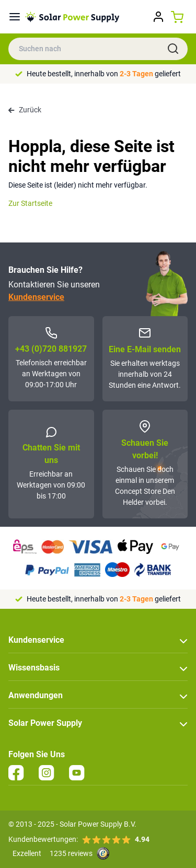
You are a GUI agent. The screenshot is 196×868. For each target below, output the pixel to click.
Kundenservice (36, 297)
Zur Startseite (30, 203)
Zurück (25, 110)
